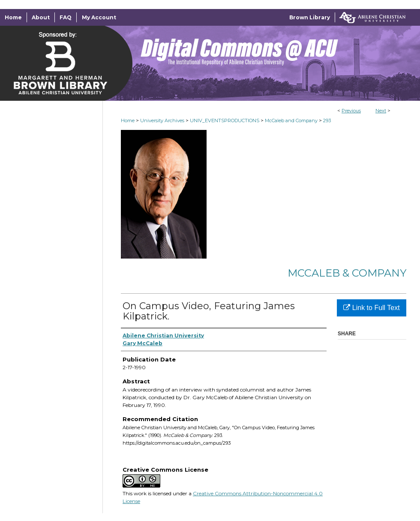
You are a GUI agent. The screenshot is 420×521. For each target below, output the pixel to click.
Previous (351, 111)
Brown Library (310, 17)
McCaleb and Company (291, 120)
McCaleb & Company (347, 273)
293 (327, 120)
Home (128, 120)
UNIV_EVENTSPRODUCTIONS (225, 120)
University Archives (162, 120)
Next (381, 111)
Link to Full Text (371, 308)
